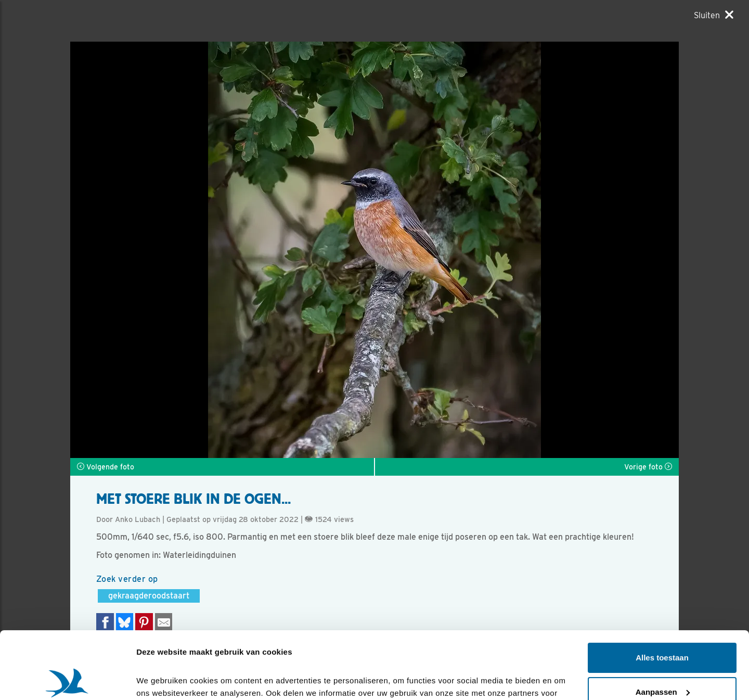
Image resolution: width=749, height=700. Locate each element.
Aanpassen (663, 624)
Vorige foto (648, 467)
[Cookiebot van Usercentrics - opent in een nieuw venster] (67, 680)
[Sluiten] (714, 15)
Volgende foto (106, 467)
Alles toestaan (662, 590)
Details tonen (161, 679)
